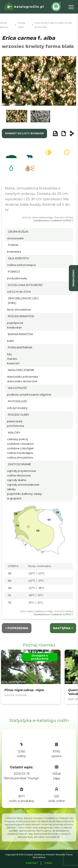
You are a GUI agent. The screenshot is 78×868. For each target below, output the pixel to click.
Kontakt (32, 863)
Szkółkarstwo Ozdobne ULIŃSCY (53, 220)
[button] (17, 117)
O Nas (48, 863)
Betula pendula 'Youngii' (22, 778)
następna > (63, 628)
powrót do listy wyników (24, 133)
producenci (73, 278)
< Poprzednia (17, 628)
